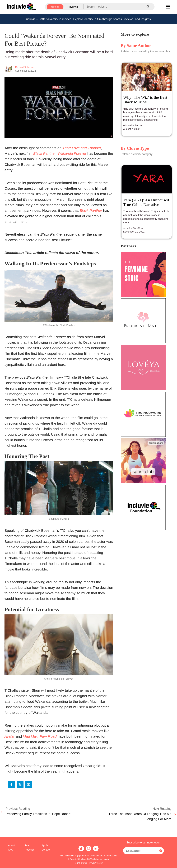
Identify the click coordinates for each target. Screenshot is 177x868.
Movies (55, 7)
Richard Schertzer (25, 67)
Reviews (73, 7)
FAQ (11, 850)
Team (28, 845)
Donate (46, 850)
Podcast (29, 850)
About (11, 845)
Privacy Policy (96, 863)
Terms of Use (81, 863)
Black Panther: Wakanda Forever (60, 153)
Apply (45, 845)
